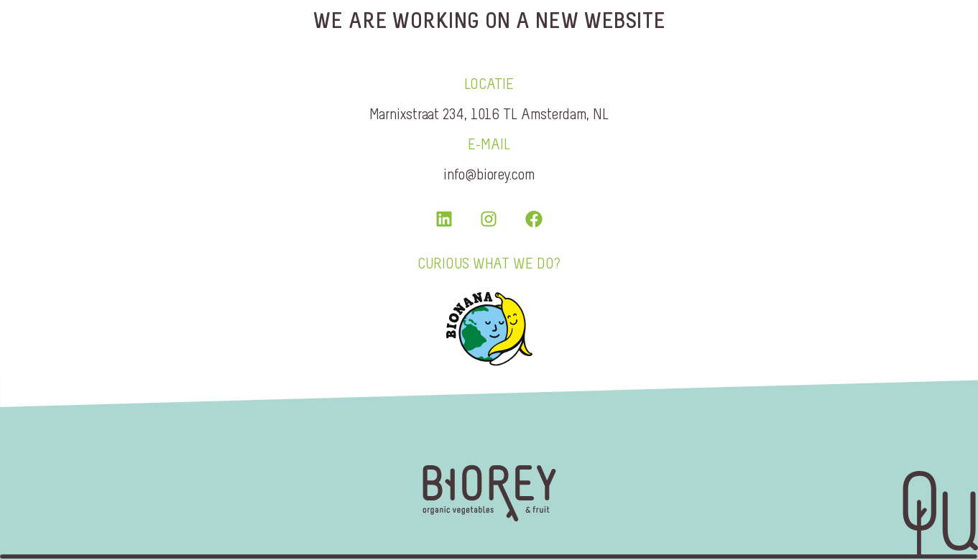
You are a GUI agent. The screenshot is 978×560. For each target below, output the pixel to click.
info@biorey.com (489, 174)
